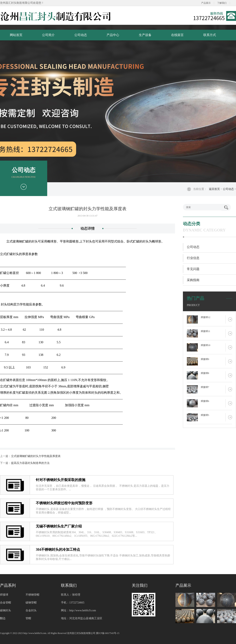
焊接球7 (205, 387)
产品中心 (113, 35)
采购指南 (193, 280)
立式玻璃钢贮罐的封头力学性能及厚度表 (36, 456)
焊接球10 (206, 345)
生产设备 (145, 35)
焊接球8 (205, 373)
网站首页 (16, 35)
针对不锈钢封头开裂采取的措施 (61, 480)
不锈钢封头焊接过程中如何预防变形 (64, 503)
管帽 (28, 618)
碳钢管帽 (31, 603)
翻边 (3, 618)
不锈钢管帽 (32, 595)
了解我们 (222, 3)
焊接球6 (205, 401)
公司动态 (81, 35)
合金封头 (31, 610)
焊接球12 (206, 317)
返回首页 (214, 189)
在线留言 (177, 35)
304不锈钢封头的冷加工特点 (58, 550)
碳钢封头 (6, 610)
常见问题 (193, 269)
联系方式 (210, 35)
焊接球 (4, 595)
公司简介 (48, 35)
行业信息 (193, 258)
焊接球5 (205, 415)
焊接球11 (206, 331)
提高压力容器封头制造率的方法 (30, 463)
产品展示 (206, 3)
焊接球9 (205, 359)
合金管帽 (6, 603)
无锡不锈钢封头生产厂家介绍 (59, 526)
